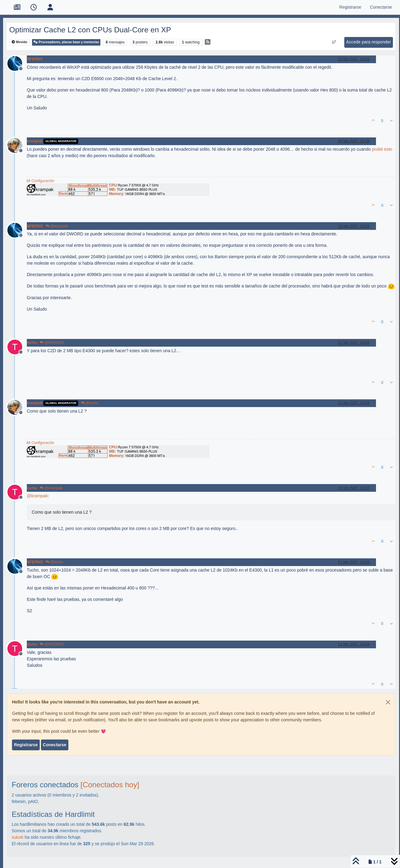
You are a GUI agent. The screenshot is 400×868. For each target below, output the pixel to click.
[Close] (388, 702)
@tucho (90, 403)
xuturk (18, 837)
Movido (20, 42)
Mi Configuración (40, 181)
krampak (34, 141)
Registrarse (26, 745)
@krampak (57, 226)
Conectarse (55, 745)
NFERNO (35, 59)
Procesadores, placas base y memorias (66, 42)
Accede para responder (369, 42)
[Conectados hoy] (110, 785)
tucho (32, 343)
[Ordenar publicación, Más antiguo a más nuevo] (334, 42)
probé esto (382, 149)
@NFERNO (52, 343)
